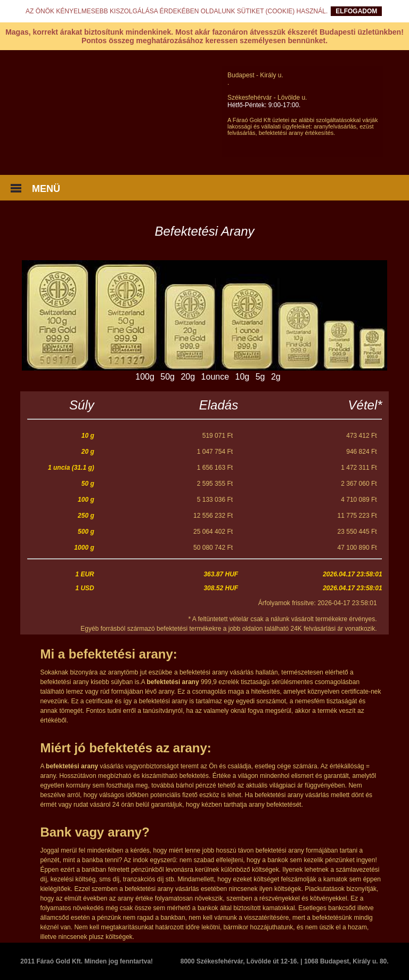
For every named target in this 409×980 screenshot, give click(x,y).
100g (145, 377)
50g (167, 377)
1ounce (215, 377)
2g (276, 377)
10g (243, 377)
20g (188, 377)
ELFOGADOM (356, 11)
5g (260, 377)
